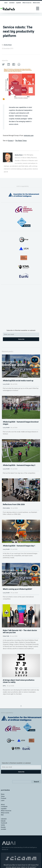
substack (4, 819)
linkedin (3, 821)
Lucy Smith (6, 384)
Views (3, 796)
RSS (2, 815)
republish (18, 3)
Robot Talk (6, 636)
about (6, 3)
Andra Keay (8, 45)
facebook (4, 823)
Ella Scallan (6, 508)
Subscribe (21, 339)
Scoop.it (11, 141)
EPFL (4, 686)
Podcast (4, 798)
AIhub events (36, 3)
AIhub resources (27, 3)
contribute (12, 3)
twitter (3, 825)
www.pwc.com (29, 136)
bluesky (3, 827)
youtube (3, 829)
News (3, 794)
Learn (3, 801)
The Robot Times (21, 141)
